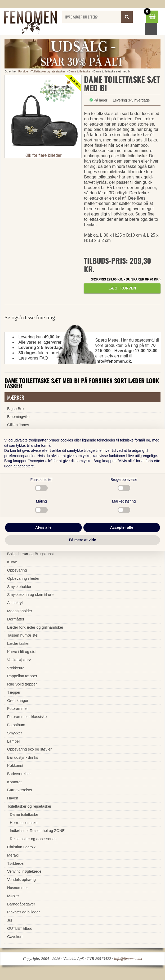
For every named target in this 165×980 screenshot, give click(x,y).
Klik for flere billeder (43, 155)
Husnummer (17, 888)
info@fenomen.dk (113, 361)
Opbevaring (17, 570)
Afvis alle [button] (43, 527)
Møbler (13, 896)
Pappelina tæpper (22, 676)
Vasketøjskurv (19, 660)
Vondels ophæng (21, 880)
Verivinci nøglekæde (24, 871)
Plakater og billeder (23, 912)
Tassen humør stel (23, 635)
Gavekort (15, 937)
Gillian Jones (18, 425)
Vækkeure (16, 668)
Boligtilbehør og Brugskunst (30, 554)
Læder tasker (18, 643)
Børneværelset (20, 790)
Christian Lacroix (21, 847)
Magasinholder (20, 611)
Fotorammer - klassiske (27, 717)
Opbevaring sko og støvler (29, 749)
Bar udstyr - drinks (23, 757)
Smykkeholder (19, 587)
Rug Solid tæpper (22, 684)
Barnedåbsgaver (21, 904)
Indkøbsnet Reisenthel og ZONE (37, 831)
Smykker (15, 733)
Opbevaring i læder (23, 578)
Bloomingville (18, 417)
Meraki (13, 855)
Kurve (12, 562)
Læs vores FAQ (33, 358)
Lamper (14, 741)
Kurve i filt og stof (22, 652)
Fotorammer (17, 708)
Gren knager (18, 701)
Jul (10, 920)
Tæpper (14, 692)
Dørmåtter (16, 619)
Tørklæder (16, 863)
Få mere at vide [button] (83, 540)
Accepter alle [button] (122, 527)
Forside (23, 71)
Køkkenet (15, 766)
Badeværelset (19, 774)
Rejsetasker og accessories (33, 839)
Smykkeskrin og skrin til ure (30, 595)
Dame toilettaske (79, 71)
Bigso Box (16, 409)
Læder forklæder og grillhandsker (35, 627)
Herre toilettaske (24, 823)
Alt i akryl (15, 603)
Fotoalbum (16, 725)
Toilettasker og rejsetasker (48, 71)
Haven (13, 798)
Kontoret (14, 782)
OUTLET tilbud (20, 928)
